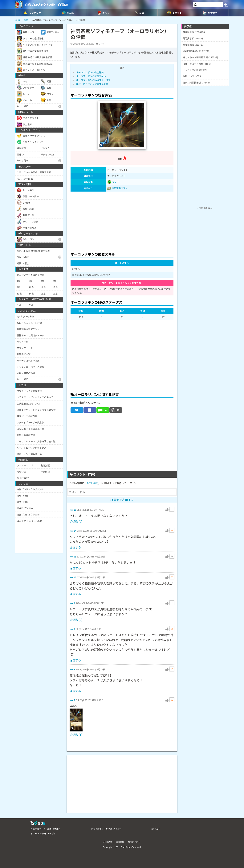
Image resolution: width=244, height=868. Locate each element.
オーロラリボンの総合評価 (90, 72)
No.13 (73, 556)
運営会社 (120, 842)
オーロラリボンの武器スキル (91, 76)
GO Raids (156, 829)
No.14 (73, 531)
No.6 (72, 669)
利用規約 (108, 842)
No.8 (72, 629)
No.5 (72, 700)
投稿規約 (92, 483)
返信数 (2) (76, 521)
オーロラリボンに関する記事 (92, 84)
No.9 (72, 603)
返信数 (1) (76, 735)
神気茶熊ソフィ (120, 188)
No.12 (73, 577)
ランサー (114, 182)
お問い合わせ (134, 842)
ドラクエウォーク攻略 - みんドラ (106, 829)
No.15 (73, 510)
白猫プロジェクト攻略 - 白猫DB (47, 5)
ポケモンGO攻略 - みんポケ (43, 833)
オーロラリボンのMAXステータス (93, 80)
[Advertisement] (122, 221)
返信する (75, 547)
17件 (102, 44)
